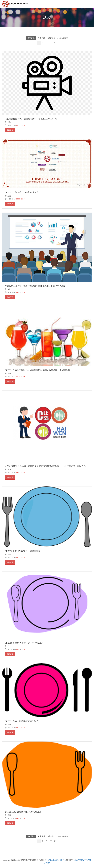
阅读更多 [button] (10, 130)
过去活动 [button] (52, 38)
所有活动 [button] (31, 38)
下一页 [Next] (53, 43)
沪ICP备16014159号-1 (57, 860)
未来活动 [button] (41, 38)
